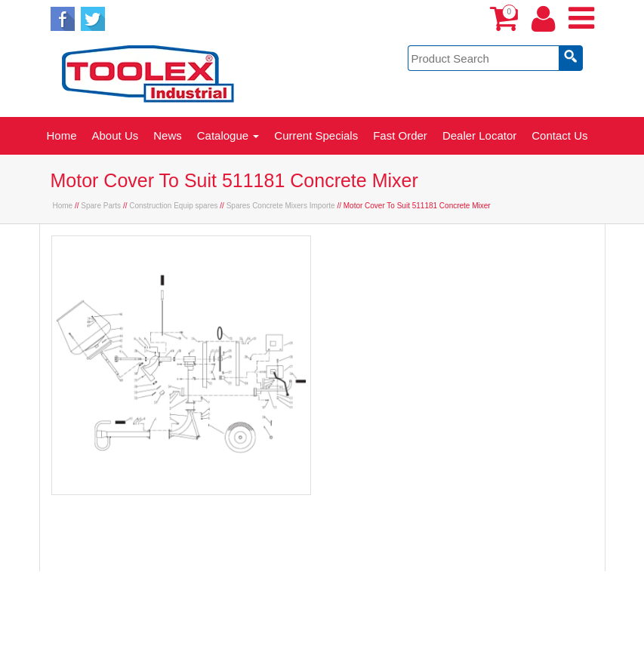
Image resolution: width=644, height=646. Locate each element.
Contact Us (559, 135)
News (168, 135)
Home (62, 135)
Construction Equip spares (173, 206)
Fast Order (400, 135)
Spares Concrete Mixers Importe (281, 206)
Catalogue (228, 135)
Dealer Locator (479, 135)
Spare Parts (101, 206)
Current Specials (316, 135)
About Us (116, 135)
